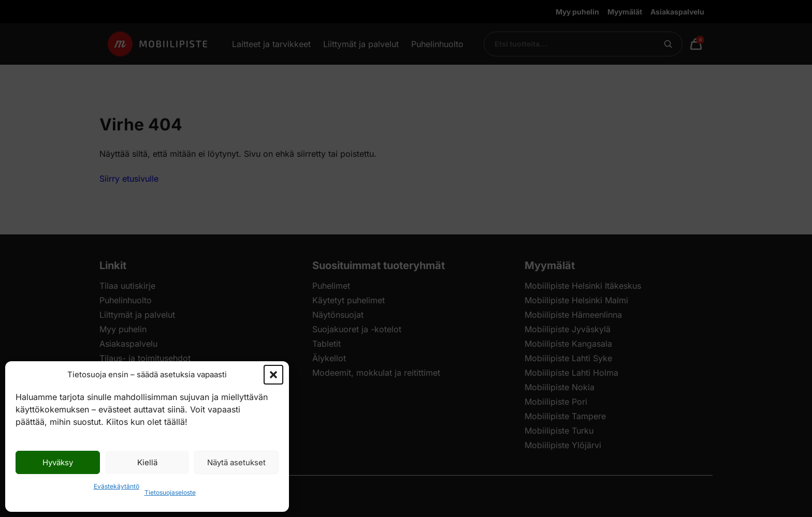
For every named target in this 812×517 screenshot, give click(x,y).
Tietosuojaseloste (170, 492)
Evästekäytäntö (117, 486)
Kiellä (147, 462)
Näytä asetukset (236, 462)
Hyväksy (58, 462)
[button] (273, 375)
